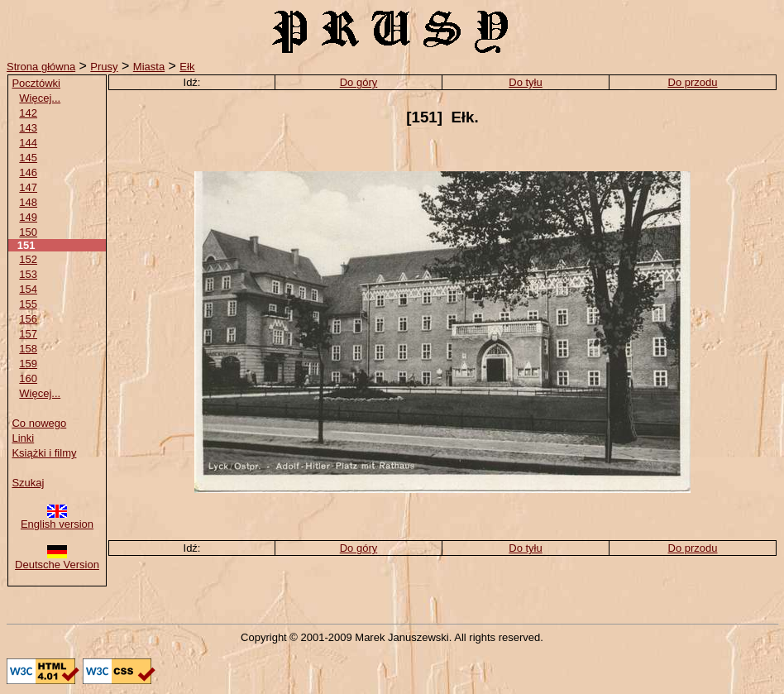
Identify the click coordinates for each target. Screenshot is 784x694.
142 (28, 113)
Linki (23, 438)
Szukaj (28, 483)
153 (28, 274)
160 (28, 378)
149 (28, 217)
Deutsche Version (57, 560)
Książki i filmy (44, 453)
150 (28, 232)
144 (28, 143)
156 (28, 319)
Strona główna (41, 67)
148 (28, 202)
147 (28, 187)
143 (28, 128)
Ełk (187, 67)
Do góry (359, 82)
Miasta (149, 67)
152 (28, 259)
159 (28, 364)
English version (57, 519)
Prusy (104, 67)
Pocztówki (36, 83)
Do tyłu (525, 82)
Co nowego (39, 423)
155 (28, 304)
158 (28, 349)
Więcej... (40, 98)
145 (28, 158)
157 (28, 334)
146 (28, 172)
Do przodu (693, 82)
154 (28, 289)
